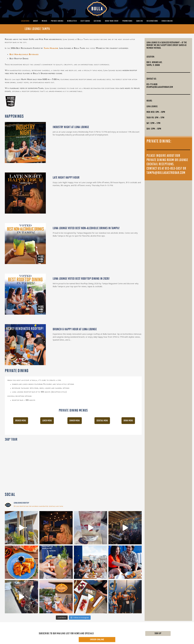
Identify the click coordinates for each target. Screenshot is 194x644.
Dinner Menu (75, 421)
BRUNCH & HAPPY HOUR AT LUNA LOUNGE (75, 329)
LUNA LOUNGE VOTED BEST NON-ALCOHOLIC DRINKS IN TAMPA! (86, 228)
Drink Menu (128, 421)
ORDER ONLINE (97, 639)
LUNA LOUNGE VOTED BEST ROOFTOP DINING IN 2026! (81, 279)
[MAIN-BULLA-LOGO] (97, 9)
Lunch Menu (47, 421)
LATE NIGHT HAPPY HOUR (66, 178)
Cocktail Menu (102, 421)
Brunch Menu (21, 421)
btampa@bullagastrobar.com (160, 87)
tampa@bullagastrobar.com (166, 173)
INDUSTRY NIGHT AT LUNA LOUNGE (71, 127)
